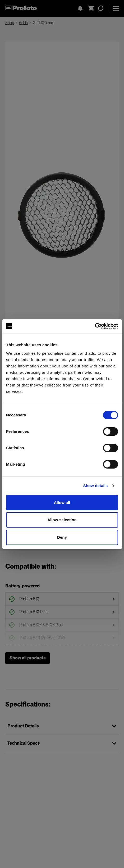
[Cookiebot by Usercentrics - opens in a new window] (95, 326)
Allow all (62, 503)
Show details (96, 486)
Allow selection (62, 520)
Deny (62, 537)
